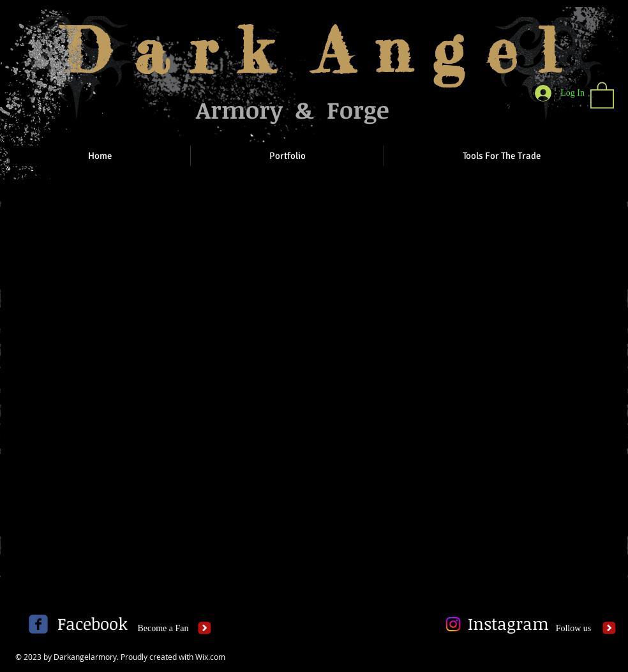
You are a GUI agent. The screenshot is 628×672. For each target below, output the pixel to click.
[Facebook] (92, 624)
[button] (602, 94)
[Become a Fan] (163, 629)
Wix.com (210, 657)
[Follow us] (573, 629)
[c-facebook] (38, 624)
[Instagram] (508, 624)
